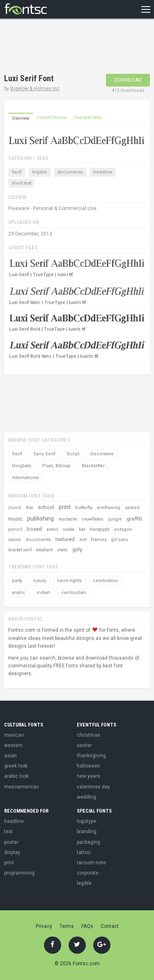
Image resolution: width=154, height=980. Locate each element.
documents (70, 172)
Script (73, 454)
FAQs (87, 926)
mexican (14, 735)
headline (103, 172)
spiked (132, 508)
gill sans (120, 540)
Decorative (102, 454)
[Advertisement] (70, 47)
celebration (105, 581)
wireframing (109, 508)
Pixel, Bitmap (56, 466)
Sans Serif (44, 454)
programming (19, 873)
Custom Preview (52, 118)
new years (88, 776)
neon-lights (69, 581)
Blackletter (93, 466)
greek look (16, 766)
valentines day (93, 787)
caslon (15, 540)
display (12, 852)
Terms (67, 926)
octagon (123, 529)
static (62, 550)
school (46, 507)
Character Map (88, 118)
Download (128, 80)
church (15, 508)
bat (82, 529)
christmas (88, 735)
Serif (17, 172)
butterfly (84, 508)
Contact (110, 926)
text (8, 832)
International (25, 478)
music (15, 519)
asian (10, 756)
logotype (86, 821)
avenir (52, 529)
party (17, 581)
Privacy (44, 926)
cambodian (74, 593)
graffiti (134, 519)
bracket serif (20, 550)
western (13, 745)
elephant (44, 550)
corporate (88, 873)
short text (21, 183)
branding (87, 832)
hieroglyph (100, 529)
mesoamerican (22, 787)
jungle (115, 519)
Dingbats (22, 466)
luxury (40, 581)
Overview (21, 118)
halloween (88, 766)
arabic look (16, 776)
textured (65, 539)
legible (40, 172)
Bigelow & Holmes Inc (35, 89)
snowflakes (93, 519)
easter (84, 745)
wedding (86, 797)
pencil (15, 529)
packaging (88, 842)
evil (83, 540)
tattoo (84, 852)
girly (77, 549)
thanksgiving (91, 756)
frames (99, 540)
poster (11, 842)
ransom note (91, 863)
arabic (19, 593)
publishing (40, 519)
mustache (68, 519)
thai (30, 508)
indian (43, 593)
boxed (34, 529)
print (65, 507)
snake (69, 529)
